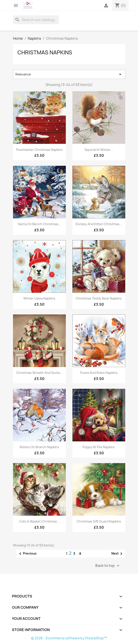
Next (118, 554)
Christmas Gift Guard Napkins (99, 521)
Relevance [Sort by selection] (69, 74)
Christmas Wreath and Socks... (39, 373)
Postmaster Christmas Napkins (39, 150)
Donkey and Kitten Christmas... (99, 224)
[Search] (36, 20)
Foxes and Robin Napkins (99, 373)
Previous (27, 554)
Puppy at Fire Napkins (99, 447)
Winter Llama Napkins (39, 298)
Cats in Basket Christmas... (39, 521)
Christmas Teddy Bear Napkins (99, 298)
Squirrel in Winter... (99, 150)
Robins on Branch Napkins (39, 447)
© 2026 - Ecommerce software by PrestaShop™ (69, 638)
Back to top (108, 566)
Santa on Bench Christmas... (39, 224)
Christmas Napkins (45, 52)
